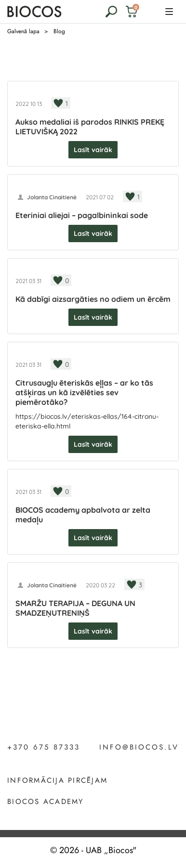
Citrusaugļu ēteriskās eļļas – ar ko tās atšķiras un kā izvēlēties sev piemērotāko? (84, 392)
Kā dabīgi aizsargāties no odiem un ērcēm (93, 299)
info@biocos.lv (139, 747)
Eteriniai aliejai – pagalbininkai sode (82, 215)
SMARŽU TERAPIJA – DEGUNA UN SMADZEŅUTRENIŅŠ (75, 608)
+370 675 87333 (44, 748)
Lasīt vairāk (93, 150)
